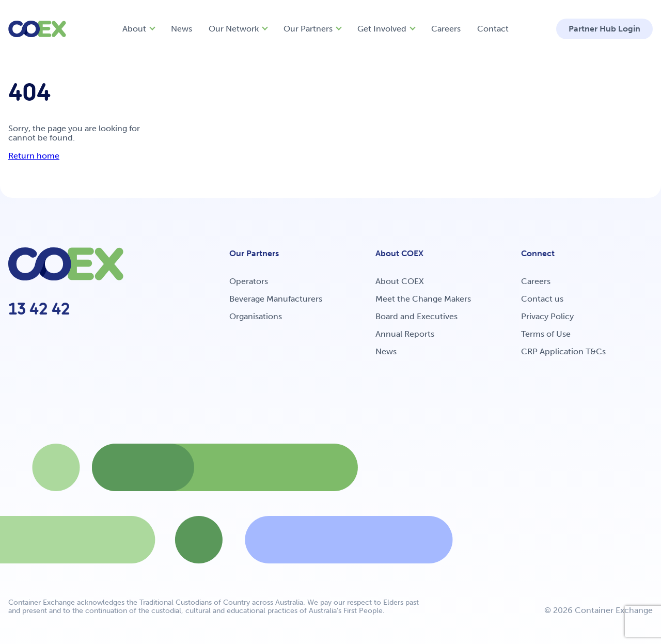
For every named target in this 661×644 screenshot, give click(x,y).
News (182, 29)
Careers (446, 29)
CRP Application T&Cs (563, 351)
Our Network (234, 29)
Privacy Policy (547, 316)
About (134, 29)
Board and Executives (416, 316)
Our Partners (308, 29)
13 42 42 (39, 309)
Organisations (256, 316)
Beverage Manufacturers (276, 299)
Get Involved (382, 29)
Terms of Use (546, 334)
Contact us (542, 299)
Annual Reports (405, 334)
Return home (34, 156)
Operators (249, 281)
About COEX (400, 281)
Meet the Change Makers (423, 299)
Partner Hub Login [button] (604, 29)
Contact (493, 29)
